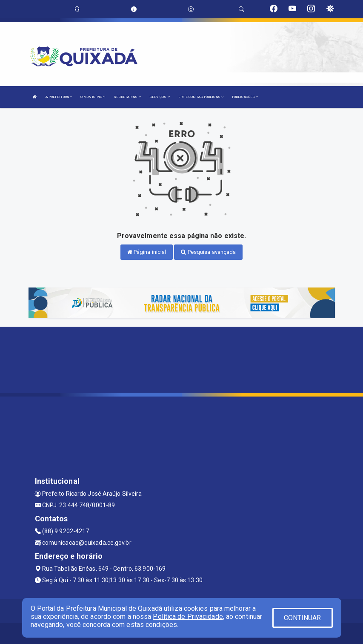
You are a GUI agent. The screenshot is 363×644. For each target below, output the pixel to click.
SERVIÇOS (160, 97)
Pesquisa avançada (208, 252)
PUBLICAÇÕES (245, 97)
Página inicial (147, 252)
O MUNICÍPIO (93, 97)
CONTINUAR (303, 618)
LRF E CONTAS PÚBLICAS (201, 97)
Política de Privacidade (188, 617)
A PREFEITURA (59, 97)
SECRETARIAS (127, 97)
